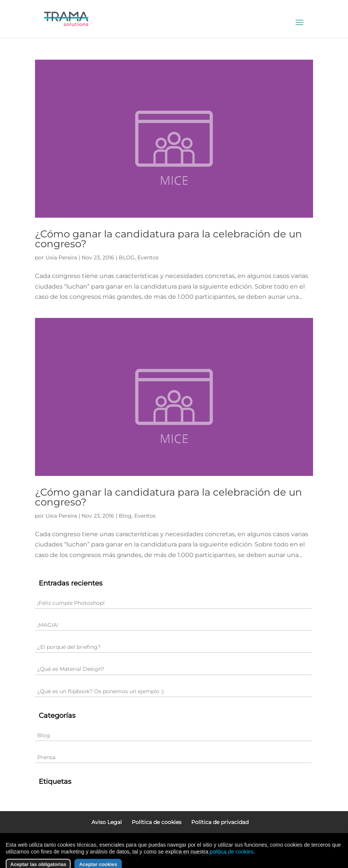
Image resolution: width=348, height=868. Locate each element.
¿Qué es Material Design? (71, 669)
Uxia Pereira (61, 257)
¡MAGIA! (48, 625)
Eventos (148, 257)
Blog (125, 516)
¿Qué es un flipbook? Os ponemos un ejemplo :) (101, 691)
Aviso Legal (107, 822)
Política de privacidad (220, 822)
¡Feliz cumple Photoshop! (71, 603)
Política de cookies (157, 822)
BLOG (127, 257)
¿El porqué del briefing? (69, 647)
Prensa (46, 757)
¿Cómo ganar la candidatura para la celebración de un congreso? (168, 239)
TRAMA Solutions (204, 853)
